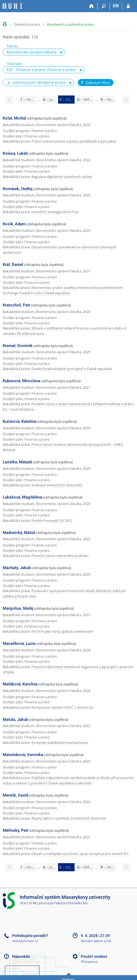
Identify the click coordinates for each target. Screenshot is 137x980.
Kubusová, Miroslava (21, 381)
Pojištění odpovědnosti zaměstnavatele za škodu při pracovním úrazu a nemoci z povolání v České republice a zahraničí (68, 780)
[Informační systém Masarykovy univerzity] (12, 6)
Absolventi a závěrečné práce (70, 24)
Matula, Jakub (15, 720)
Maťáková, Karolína (20, 684)
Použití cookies (94, 956)
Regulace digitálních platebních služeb (62, 177)
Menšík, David (15, 795)
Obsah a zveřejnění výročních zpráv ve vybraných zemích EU (80, 854)
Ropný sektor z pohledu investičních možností (69, 818)
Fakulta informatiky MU (71, 903)
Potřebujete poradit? (30, 936)
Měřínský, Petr (16, 830)
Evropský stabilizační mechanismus (60, 743)
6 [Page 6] (85, 99)
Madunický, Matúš (19, 533)
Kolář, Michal (14, 118)
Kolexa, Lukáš (15, 153)
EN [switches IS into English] (116, 6)
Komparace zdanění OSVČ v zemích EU (62, 707)
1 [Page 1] (27, 99)
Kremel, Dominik (18, 346)
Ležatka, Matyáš (17, 462)
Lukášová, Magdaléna (22, 497)
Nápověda (21, 956)
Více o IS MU (29, 903)
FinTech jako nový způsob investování (62, 631)
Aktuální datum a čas (96, 941)
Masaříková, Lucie (19, 644)
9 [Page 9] (107, 99)
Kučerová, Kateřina (20, 421)
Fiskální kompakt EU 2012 (52, 520)
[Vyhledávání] (104, 6)
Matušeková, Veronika (23, 755)
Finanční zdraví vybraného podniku (60, 556)
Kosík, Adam (14, 224)
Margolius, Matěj (18, 608)
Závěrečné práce (27, 24)
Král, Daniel (13, 265)
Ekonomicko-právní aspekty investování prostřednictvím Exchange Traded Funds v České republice (63, 290)
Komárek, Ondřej (18, 189)
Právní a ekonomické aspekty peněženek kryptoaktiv (74, 141)
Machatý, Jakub (17, 568)
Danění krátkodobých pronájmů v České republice (72, 369)
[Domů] (92, 6)
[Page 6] (126, 100)
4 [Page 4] (49, 99)
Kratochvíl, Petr (17, 305)
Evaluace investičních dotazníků (57, 485)
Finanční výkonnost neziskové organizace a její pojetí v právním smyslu (68, 669)
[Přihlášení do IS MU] (128, 6)
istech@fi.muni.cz (25, 941)
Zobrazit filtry (95, 83)
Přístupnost (89, 962)
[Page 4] (9, 100)
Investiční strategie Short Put (55, 212)
